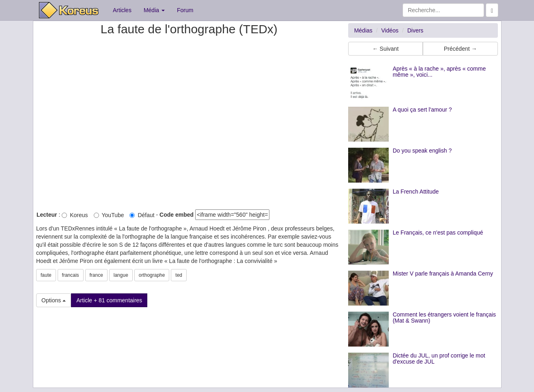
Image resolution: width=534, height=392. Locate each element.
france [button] (96, 275)
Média (154, 10)
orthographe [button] (152, 275)
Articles (122, 10)
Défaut (142, 215)
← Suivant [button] (386, 49)
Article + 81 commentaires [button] (109, 300)
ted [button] (179, 275)
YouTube (109, 215)
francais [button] (71, 275)
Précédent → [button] (461, 49)
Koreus (75, 215)
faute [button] (46, 275)
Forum (185, 10)
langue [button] (121, 275)
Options (54, 300)
